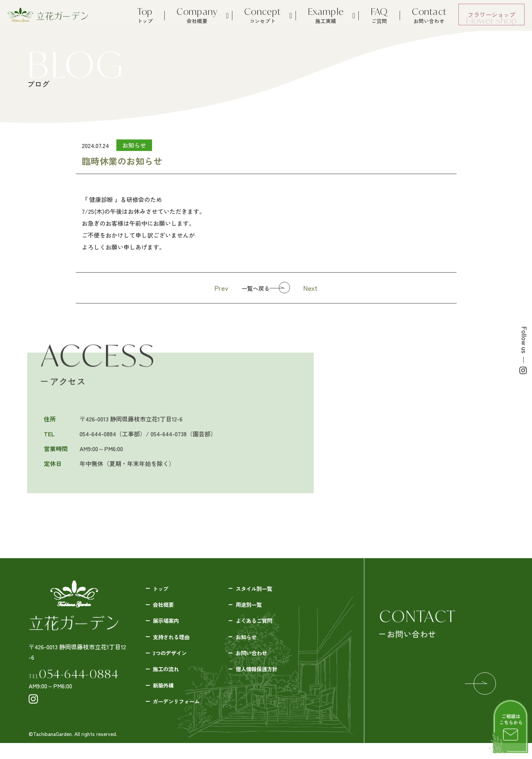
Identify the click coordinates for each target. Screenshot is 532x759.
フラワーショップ (491, 18)
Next (318, 288)
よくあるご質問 (258, 625)
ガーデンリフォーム (181, 714)
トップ (164, 589)
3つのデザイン (174, 661)
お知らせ (249, 643)
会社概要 (167, 607)
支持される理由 (175, 643)
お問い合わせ (255, 661)
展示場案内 (170, 625)
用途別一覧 (252, 607)
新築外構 (167, 697)
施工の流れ (170, 679)
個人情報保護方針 (261, 679)
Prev (214, 288)
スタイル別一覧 (258, 589)
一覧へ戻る (253, 289)
